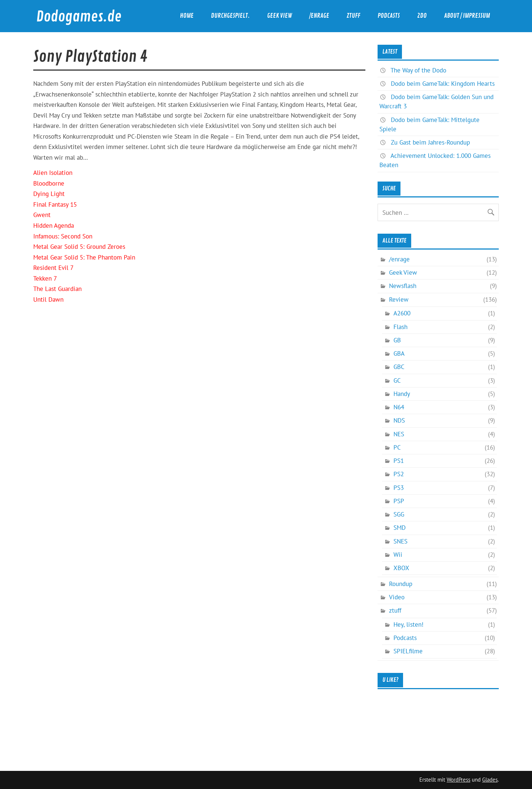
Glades (490, 780)
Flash (400, 327)
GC (397, 380)
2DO (422, 16)
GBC (399, 367)
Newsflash (403, 286)
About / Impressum (467, 16)
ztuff (353, 16)
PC (397, 447)
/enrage (319, 16)
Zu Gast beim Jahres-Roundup (430, 142)
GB (397, 340)
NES (399, 434)
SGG (399, 514)
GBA (399, 353)
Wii (398, 555)
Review (399, 299)
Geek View (279, 16)
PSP (399, 501)
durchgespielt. (230, 16)
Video (397, 597)
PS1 (399, 461)
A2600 (402, 313)
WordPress (458, 780)
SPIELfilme (408, 651)
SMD (400, 528)
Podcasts (389, 16)
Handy (402, 394)
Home (187, 16)
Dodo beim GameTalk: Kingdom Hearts (443, 84)
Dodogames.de (79, 17)
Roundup (401, 584)
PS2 (399, 474)
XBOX (401, 568)
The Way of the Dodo (418, 70)
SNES (400, 541)
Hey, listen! (408, 624)
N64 (399, 407)
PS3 (399, 488)
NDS (399, 420)
